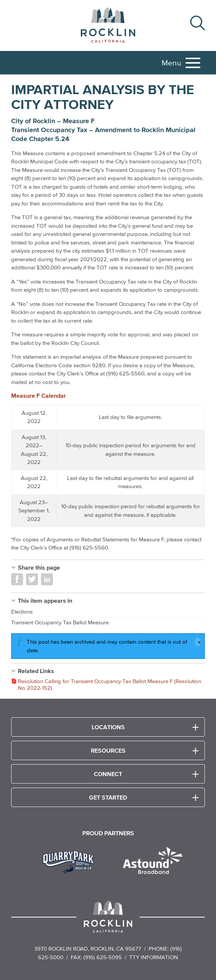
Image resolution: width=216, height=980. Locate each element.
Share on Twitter (32, 579)
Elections (22, 611)
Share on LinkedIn (47, 579)
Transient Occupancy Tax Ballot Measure (60, 622)
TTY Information (154, 957)
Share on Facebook (17, 579)
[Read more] (71, 861)
